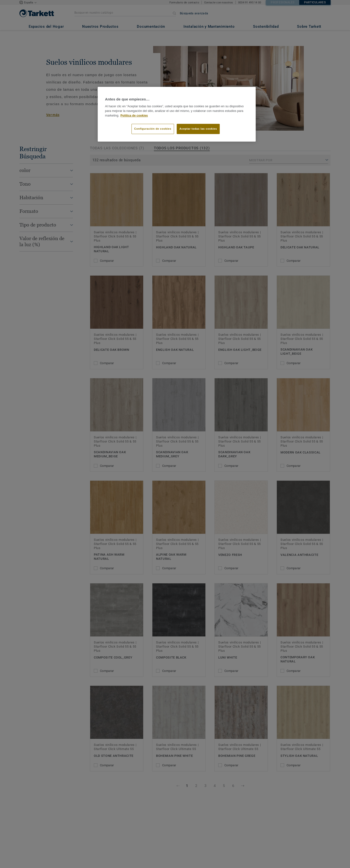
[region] (177, 114)
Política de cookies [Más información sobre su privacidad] (134, 116)
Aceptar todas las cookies (198, 129)
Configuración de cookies (153, 129)
